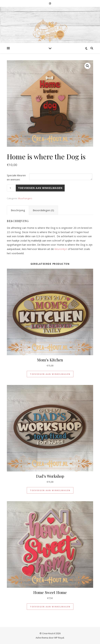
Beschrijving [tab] (18, 210)
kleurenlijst (61, 249)
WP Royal (59, 638)
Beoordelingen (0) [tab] (43, 210)
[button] (87, 66)
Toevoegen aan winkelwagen (40, 188)
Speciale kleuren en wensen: (16, 177)
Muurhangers (25, 198)
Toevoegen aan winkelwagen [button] (50, 374)
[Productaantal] (11, 188)
